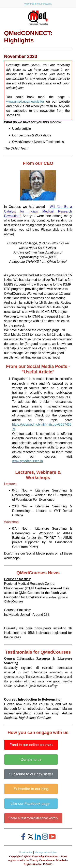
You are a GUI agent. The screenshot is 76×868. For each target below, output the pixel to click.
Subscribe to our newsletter (31, 774)
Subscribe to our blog (31, 789)
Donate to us (31, 759)
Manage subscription (46, 852)
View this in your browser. (38, 4)
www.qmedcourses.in (27, 461)
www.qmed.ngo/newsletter (25, 101)
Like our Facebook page (31, 804)
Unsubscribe (26, 852)
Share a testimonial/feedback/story (33, 818)
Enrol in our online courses (31, 745)
